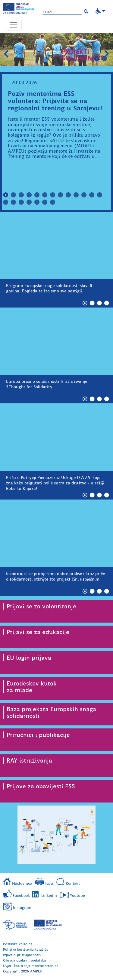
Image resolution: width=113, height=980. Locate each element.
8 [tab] (61, 195)
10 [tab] (76, 195)
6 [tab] (45, 195)
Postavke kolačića (18, 944)
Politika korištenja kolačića (26, 949)
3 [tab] (21, 195)
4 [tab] (29, 195)
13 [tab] (100, 195)
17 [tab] (29, 202)
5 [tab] (37, 195)
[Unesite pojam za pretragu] (62, 12)
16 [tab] (21, 202)
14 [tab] (6, 202)
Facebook (21, 895)
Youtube (77, 895)
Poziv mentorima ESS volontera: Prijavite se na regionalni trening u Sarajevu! (55, 101)
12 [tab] (92, 195)
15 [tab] (14, 202)
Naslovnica (22, 883)
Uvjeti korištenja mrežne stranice (31, 966)
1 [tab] (97, 59)
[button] (86, 11)
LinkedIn (49, 895)
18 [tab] (37, 202)
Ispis (49, 883)
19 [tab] (45, 202)
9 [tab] (68, 195)
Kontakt (73, 883)
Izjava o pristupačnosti (22, 955)
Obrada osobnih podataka (24, 960)
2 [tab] (105, 59)
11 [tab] (84, 195)
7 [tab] (53, 195)
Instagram (22, 908)
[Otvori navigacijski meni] (13, 25)
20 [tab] (53, 202)
